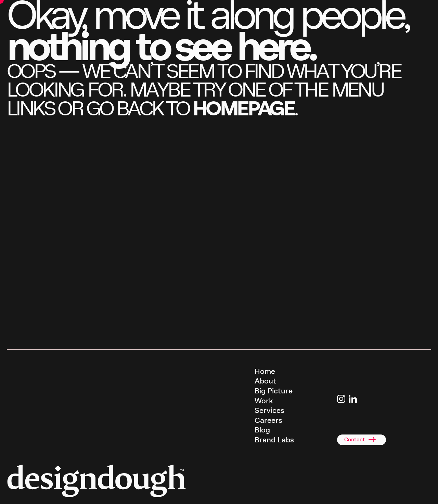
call (38, 338)
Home (265, 371)
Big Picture (274, 391)
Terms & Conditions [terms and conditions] (275, 493)
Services (269, 411)
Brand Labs (274, 440)
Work (264, 401)
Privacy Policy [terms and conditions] (310, 493)
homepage (243, 108)
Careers (268, 420)
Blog (262, 430)
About (265, 381)
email (88, 338)
